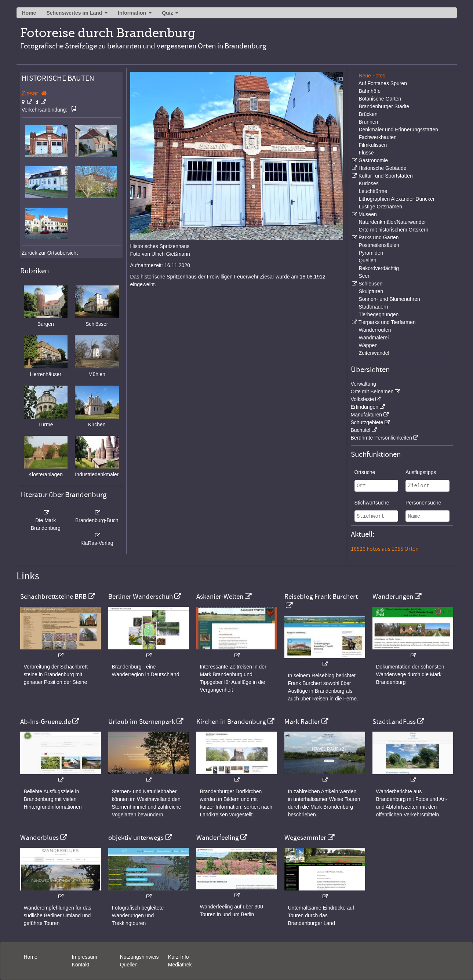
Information (132, 13)
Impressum (85, 957)
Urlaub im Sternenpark (142, 722)
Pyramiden (371, 253)
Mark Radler (302, 722)
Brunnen (368, 122)
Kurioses (368, 183)
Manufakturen (367, 415)
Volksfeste (363, 399)
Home (29, 13)
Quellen (367, 261)
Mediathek (180, 965)
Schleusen (370, 284)
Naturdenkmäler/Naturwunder (392, 222)
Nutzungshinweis (139, 957)
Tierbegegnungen (379, 314)
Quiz (167, 13)
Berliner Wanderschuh (141, 597)
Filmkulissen (373, 145)
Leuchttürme (373, 191)
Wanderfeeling (218, 838)
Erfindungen (365, 407)
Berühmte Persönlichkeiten (381, 438)
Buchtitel (361, 430)
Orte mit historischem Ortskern (393, 230)
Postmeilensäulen (379, 245)
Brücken (368, 114)
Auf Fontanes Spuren (383, 83)
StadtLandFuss (394, 722)
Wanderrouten (375, 330)
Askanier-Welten (220, 597)
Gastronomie (373, 160)
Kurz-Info (179, 957)
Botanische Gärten (380, 99)
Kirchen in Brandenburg (231, 722)
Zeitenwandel (374, 353)
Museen (368, 214)
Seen (365, 276)
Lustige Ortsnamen (380, 207)
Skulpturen (371, 291)
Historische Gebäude (383, 168)
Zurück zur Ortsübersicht (50, 253)
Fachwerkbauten (378, 137)
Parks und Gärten (379, 237)
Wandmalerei (374, 338)
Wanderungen (393, 597)
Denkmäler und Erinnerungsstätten (398, 130)
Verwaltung (363, 384)
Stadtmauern (373, 307)
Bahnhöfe (370, 91)
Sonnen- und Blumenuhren (389, 299)
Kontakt (81, 965)
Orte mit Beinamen (372, 391)
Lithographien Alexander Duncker (396, 199)
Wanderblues (39, 838)
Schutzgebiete (367, 422)
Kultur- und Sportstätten (386, 176)
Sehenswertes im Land (74, 13)
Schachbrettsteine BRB (53, 597)
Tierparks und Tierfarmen (387, 322)
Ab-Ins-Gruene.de (46, 722)
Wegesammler (305, 838)
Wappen (368, 345)
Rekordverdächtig (379, 268)
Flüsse (366, 153)
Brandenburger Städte (384, 106)
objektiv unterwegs (136, 838)
